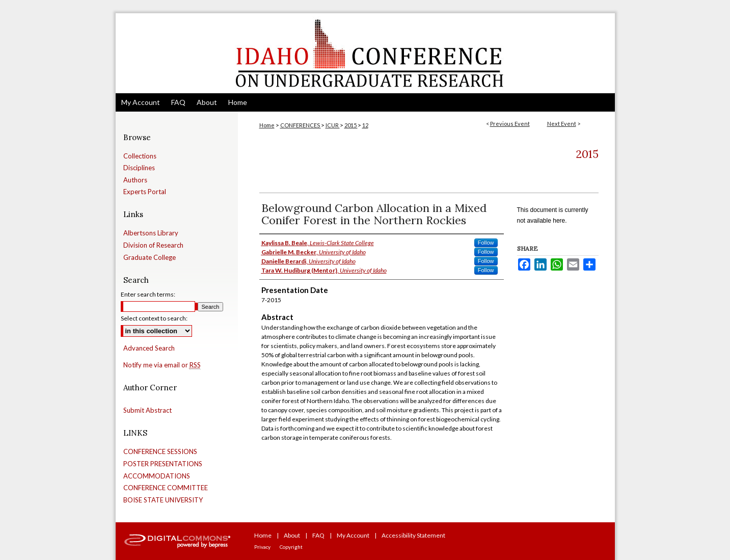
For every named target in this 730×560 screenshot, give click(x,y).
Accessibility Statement (413, 535)
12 (365, 125)
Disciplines (139, 168)
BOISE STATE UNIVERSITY (163, 500)
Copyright (291, 547)
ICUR (333, 125)
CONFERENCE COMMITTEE (166, 488)
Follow (486, 243)
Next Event (562, 124)
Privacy (262, 547)
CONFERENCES (301, 125)
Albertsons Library (151, 233)
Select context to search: (154, 318)
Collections (140, 156)
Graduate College (150, 258)
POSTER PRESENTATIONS (163, 464)
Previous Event (510, 124)
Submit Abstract (147, 410)
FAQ (318, 535)
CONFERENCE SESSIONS (160, 452)
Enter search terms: (148, 294)
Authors (135, 180)
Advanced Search (149, 348)
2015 (351, 125)
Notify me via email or (162, 365)
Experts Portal (145, 192)
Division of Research (153, 245)
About (292, 535)
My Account (353, 535)
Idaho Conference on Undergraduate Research (365, 53)
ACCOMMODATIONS (157, 476)
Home (267, 125)
